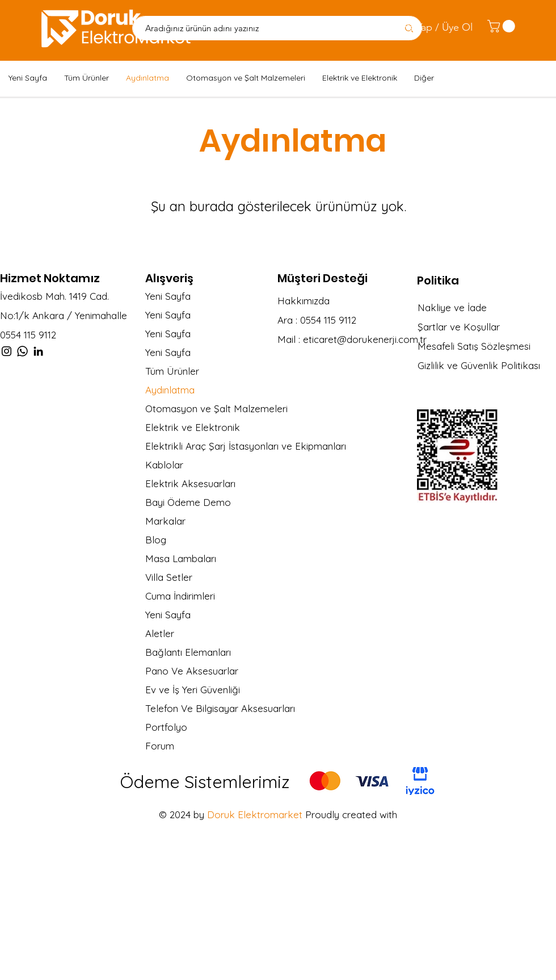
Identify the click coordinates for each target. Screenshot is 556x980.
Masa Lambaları (181, 558)
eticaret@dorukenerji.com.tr (365, 339)
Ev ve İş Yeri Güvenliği (193, 690)
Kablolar (164, 465)
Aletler (160, 633)
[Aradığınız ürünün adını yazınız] (259, 28)
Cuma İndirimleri (180, 596)
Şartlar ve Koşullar (459, 327)
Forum (160, 746)
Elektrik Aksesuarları (190, 483)
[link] (503, 26)
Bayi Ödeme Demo (188, 502)
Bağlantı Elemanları (188, 652)
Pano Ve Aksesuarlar (192, 671)
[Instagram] (7, 351)
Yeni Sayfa (168, 296)
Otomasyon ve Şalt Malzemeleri (216, 409)
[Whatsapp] (22, 351)
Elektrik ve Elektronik (193, 427)
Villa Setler (169, 577)
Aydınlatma (170, 390)
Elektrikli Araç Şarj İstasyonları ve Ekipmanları (236, 446)
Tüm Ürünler (172, 371)
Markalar (165, 521)
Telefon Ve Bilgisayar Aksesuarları (220, 708)
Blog (156, 540)
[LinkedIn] (38, 351)
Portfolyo (166, 727)
